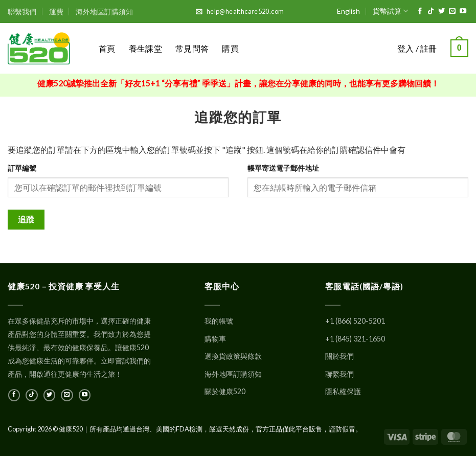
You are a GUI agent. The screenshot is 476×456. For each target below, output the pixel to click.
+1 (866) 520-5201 (355, 321)
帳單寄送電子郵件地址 (283, 168)
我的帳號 (219, 321)
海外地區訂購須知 (104, 12)
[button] (459, 48)
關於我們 (339, 356)
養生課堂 (145, 48)
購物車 (215, 339)
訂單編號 (22, 168)
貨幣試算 (390, 11)
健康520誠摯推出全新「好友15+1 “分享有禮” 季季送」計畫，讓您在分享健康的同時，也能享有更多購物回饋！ (238, 83)
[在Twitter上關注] (441, 12)
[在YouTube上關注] (463, 12)
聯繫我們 (22, 12)
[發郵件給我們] (452, 12)
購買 (230, 48)
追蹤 (26, 219)
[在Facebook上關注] (420, 12)
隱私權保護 (343, 391)
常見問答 (192, 48)
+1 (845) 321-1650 (355, 339)
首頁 (107, 48)
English (348, 11)
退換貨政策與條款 (233, 356)
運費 (56, 12)
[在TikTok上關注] (431, 12)
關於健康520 (225, 391)
